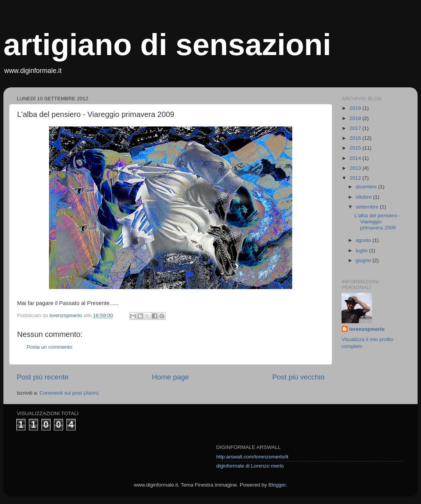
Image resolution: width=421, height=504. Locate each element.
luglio (362, 250)
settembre (368, 207)
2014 (356, 158)
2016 (356, 138)
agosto (364, 240)
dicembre (367, 187)
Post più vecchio (298, 377)
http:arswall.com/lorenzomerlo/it (252, 457)
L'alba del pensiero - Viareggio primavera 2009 (377, 222)
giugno (364, 260)
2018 (356, 118)
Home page (171, 377)
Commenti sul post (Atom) (69, 393)
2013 (356, 168)
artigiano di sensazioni (167, 45)
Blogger (277, 485)
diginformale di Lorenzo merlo (250, 466)
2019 (356, 108)
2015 (356, 148)
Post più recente (43, 377)
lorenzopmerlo (367, 329)
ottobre (364, 197)
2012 (356, 178)
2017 (356, 128)
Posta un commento (49, 347)
